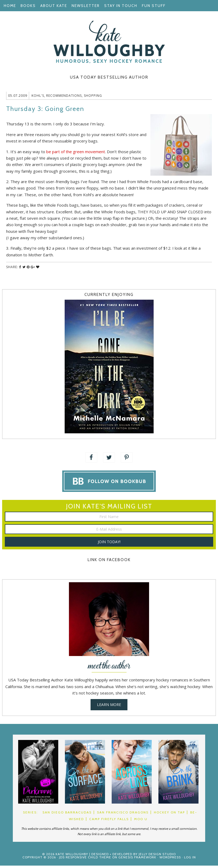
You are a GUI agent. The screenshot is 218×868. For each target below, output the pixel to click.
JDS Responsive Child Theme (85, 860)
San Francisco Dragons (123, 815)
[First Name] (109, 519)
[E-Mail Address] (109, 532)
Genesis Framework (137, 860)
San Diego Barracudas (67, 815)
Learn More (109, 707)
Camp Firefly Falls (109, 821)
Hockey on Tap (169, 815)
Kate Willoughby (109, 42)
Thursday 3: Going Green (45, 111)
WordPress (170, 860)
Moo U (141, 821)
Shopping (93, 98)
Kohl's (38, 98)
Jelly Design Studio (157, 856)
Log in (190, 860)
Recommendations (64, 98)
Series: (30, 815)
